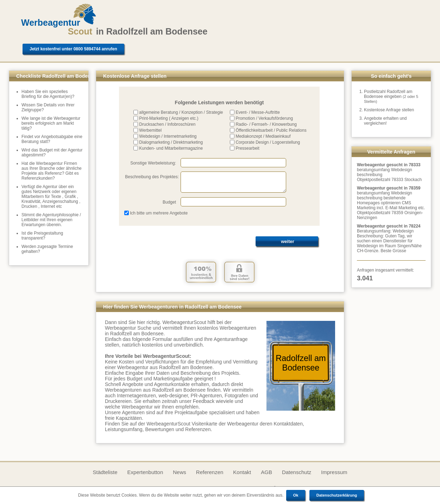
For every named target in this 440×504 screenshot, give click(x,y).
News (180, 472)
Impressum (334, 472)
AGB (266, 472)
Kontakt (242, 472)
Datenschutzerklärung (337, 495)
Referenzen (210, 472)
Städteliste (105, 472)
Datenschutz (297, 472)
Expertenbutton (145, 472)
